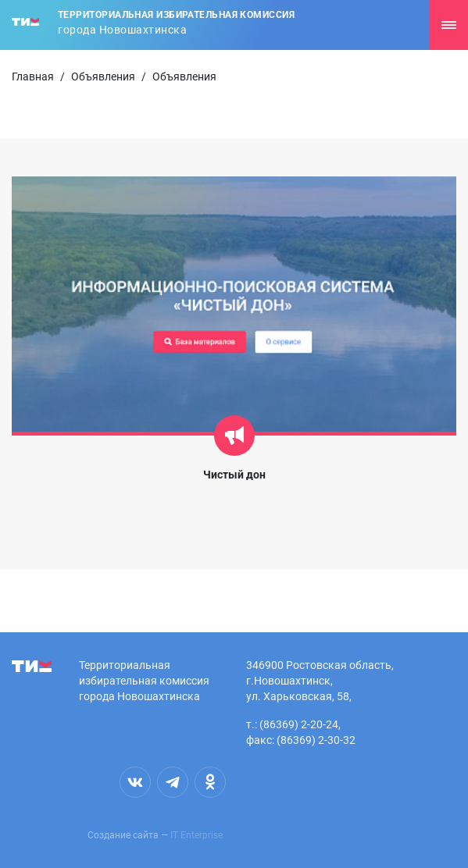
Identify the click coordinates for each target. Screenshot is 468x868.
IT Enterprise (196, 835)
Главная (33, 76)
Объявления (103, 76)
